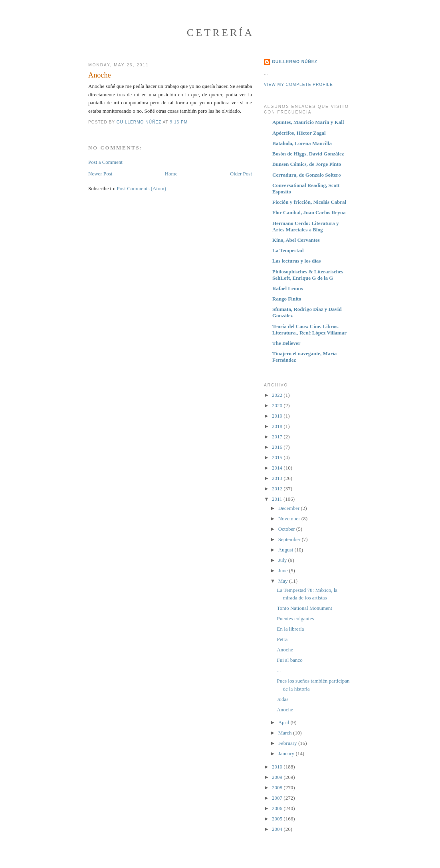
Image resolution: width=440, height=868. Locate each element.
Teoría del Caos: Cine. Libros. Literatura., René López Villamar (309, 329)
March (286, 733)
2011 (278, 499)
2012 (278, 489)
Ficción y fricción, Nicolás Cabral (309, 202)
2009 (278, 777)
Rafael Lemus (288, 288)
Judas (282, 699)
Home (171, 174)
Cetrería (221, 33)
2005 (278, 819)
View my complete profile (298, 85)
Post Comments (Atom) (142, 188)
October (287, 529)
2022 (278, 395)
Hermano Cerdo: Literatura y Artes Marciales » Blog (305, 226)
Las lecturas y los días (296, 261)
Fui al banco (289, 660)
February (288, 743)
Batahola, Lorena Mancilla (302, 143)
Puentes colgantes (295, 618)
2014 (278, 468)
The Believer (286, 343)
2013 (278, 478)
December (290, 508)
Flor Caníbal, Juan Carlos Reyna (309, 212)
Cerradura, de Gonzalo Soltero (307, 175)
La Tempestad (288, 250)
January (287, 754)
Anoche (285, 650)
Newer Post (100, 174)
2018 (278, 426)
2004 (278, 829)
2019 (278, 416)
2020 (278, 405)
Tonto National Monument (304, 608)
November (290, 519)
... (279, 670)
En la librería (290, 629)
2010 (278, 767)
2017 (278, 437)
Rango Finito (287, 299)
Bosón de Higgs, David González (308, 154)
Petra (282, 639)
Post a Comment (105, 162)
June (284, 570)
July (283, 560)
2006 (278, 808)
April (284, 722)
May (284, 581)
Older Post (241, 174)
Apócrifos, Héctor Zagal (299, 133)
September (290, 539)
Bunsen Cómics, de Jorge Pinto (307, 164)
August (286, 550)
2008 (278, 787)
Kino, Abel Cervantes (296, 240)
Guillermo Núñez (295, 62)
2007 (278, 798)
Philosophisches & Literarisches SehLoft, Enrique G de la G (308, 275)
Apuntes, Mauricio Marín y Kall (308, 122)
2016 (278, 447)
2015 (278, 457)
